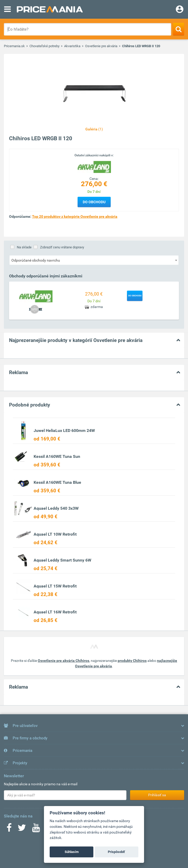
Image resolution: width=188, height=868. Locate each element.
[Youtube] (36, 829)
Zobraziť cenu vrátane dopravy (62, 247)
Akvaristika (72, 46)
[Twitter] (22, 829)
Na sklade (24, 247)
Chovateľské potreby (44, 46)
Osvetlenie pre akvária (101, 46)
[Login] (180, 10)
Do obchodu (94, 202)
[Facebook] (9, 829)
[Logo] (94, 166)
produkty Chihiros (132, 661)
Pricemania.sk (14, 46)
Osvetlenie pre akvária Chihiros (63, 661)
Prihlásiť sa (157, 795)
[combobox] (94, 260)
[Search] (179, 29)
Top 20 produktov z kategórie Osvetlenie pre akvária (75, 216)
